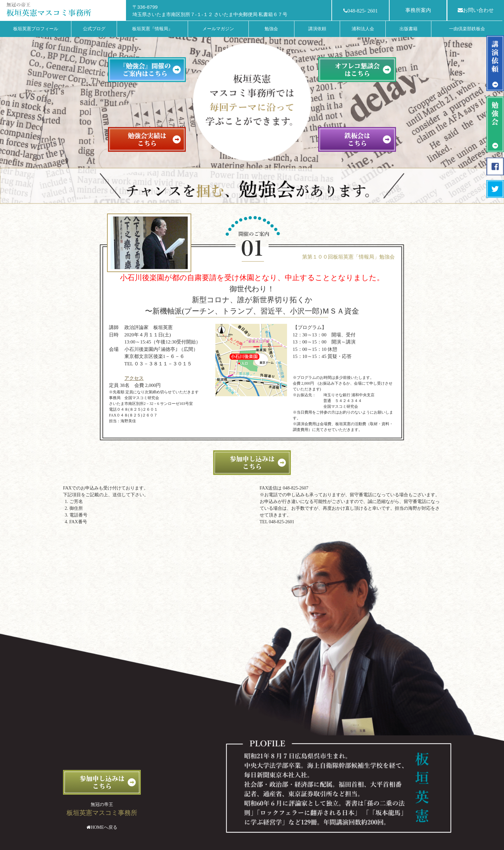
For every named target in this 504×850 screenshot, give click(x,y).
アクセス (134, 378)
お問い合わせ (476, 10)
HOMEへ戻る (104, 827)
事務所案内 (418, 10)
